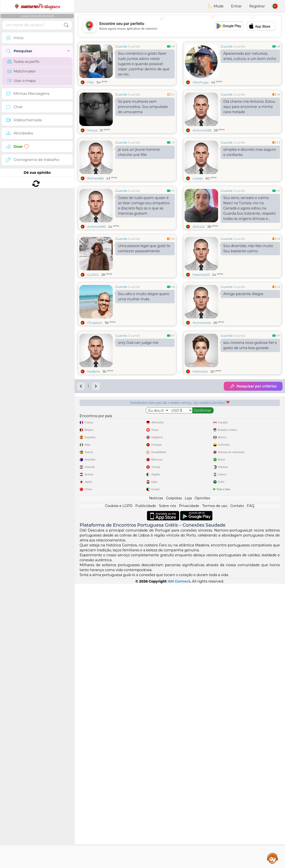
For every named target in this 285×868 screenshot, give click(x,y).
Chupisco (95, 361)
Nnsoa (92, 130)
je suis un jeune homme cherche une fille (139, 152)
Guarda (121, 46)
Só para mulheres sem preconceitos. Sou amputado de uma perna (143, 107)
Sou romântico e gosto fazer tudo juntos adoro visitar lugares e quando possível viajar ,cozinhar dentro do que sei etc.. (144, 64)
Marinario (200, 524)
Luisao (198, 178)
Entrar (236, 6)
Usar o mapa (21, 81)
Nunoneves (202, 361)
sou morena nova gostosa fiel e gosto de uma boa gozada (250, 498)
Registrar (257, 6)
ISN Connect (179, 866)
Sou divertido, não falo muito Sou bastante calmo (248, 287)
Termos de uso (215, 790)
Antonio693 (97, 265)
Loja (188, 782)
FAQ (251, 790)
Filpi (91, 82)
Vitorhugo (201, 82)
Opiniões (202, 782)
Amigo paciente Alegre (243, 332)
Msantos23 (201, 313)
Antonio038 (202, 130)
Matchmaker (21, 71)
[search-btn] (66, 25)
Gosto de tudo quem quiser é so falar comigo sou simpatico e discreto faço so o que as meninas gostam (144, 244)
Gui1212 (93, 313)
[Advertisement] (180, 26)
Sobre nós (168, 790)
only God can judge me (138, 495)
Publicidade (146, 790)
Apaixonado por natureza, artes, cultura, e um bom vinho (250, 56)
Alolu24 (199, 265)
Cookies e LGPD (119, 790)
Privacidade (189, 790)
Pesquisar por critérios (253, 539)
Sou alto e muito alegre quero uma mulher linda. (144, 335)
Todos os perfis (23, 62)
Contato (237, 790)
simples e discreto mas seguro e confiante (250, 152)
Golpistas (174, 782)
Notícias (156, 782)
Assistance (273, 858)
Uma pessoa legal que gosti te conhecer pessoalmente (144, 287)
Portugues (37, 6)
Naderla (94, 524)
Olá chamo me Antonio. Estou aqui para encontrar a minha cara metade (249, 107)
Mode (216, 6)
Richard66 (95, 178)
